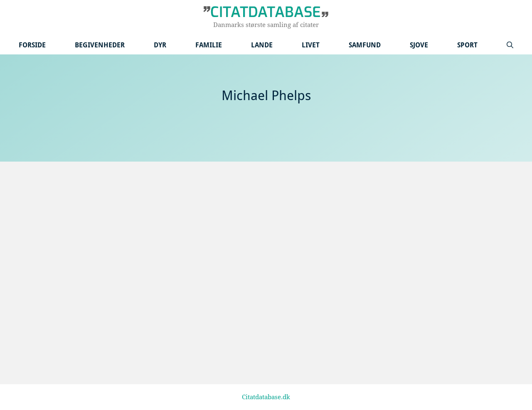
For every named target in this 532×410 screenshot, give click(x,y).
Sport (467, 45)
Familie (209, 45)
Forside (32, 45)
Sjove (419, 45)
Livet (311, 45)
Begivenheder (100, 45)
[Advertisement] (266, 224)
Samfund (365, 45)
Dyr (160, 45)
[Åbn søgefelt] (510, 45)
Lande (262, 45)
